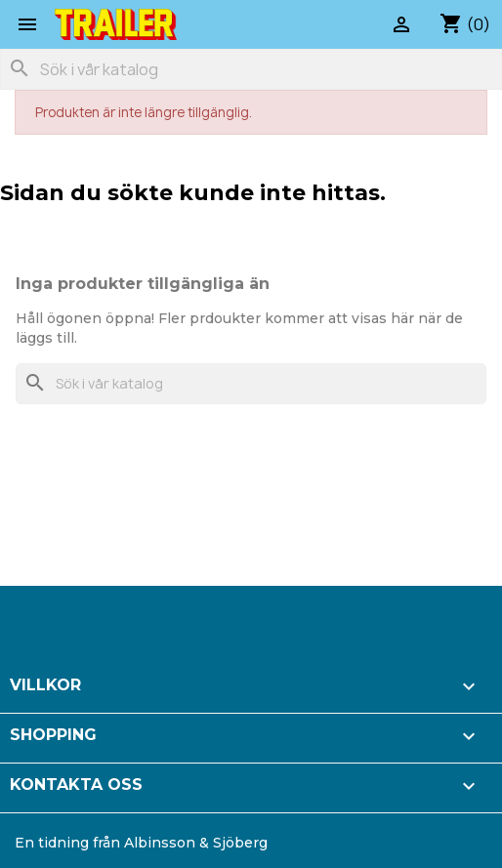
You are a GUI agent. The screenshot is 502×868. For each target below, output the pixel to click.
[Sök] (251, 69)
